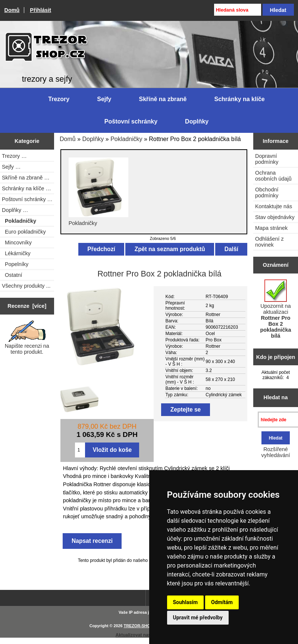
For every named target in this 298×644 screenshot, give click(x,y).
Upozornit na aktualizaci (275, 309)
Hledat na (276, 397)
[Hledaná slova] (238, 10)
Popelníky (15, 264)
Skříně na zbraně (163, 99)
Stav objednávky (275, 217)
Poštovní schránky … (27, 199)
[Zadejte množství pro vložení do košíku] (80, 450)
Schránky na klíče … (26, 188)
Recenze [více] (27, 306)
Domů (12, 10)
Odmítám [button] (222, 602)
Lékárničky (16, 253)
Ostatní (12, 275)
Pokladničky (126, 139)
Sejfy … (11, 167)
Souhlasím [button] (186, 602)
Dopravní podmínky (267, 159)
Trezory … (14, 156)
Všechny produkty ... (26, 286)
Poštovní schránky (131, 121)
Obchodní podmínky (267, 193)
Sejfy (104, 99)
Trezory (59, 99)
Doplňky (93, 139)
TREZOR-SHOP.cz (141, 626)
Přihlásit (40, 10)
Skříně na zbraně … (26, 178)
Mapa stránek (271, 228)
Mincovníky (17, 243)
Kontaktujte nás (274, 206)
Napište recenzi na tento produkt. (27, 338)
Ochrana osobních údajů (273, 176)
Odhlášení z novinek (269, 242)
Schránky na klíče (240, 99)
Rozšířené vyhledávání (276, 452)
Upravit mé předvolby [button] (198, 618)
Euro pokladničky (24, 232)
